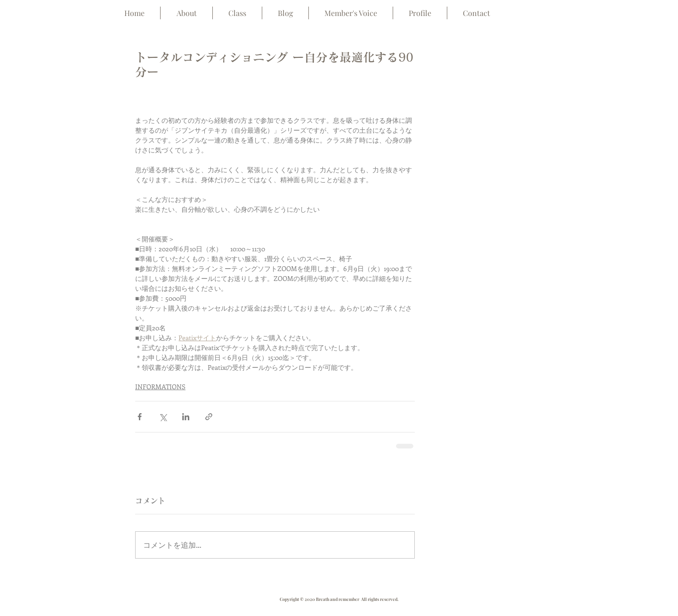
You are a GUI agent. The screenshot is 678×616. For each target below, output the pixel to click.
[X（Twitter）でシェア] (163, 417)
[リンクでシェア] (209, 417)
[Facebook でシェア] (140, 417)
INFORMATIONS (160, 387)
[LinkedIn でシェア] (186, 417)
